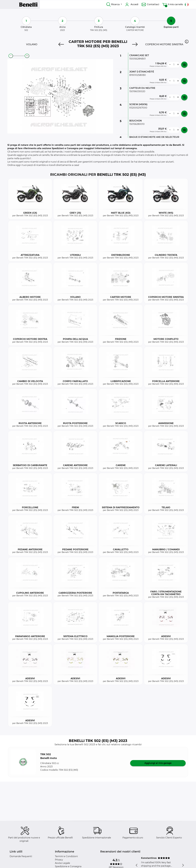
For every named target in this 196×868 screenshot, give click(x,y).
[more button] (178, 65)
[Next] (135, 44)
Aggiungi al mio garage (158, 763)
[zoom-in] (27, 56)
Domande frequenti (21, 856)
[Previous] (61, 44)
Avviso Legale (62, 863)
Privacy (59, 860)
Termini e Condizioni (66, 856)
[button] (187, 41)
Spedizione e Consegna (68, 866)
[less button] (170, 65)
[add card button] (184, 65)
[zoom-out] (11, 56)
